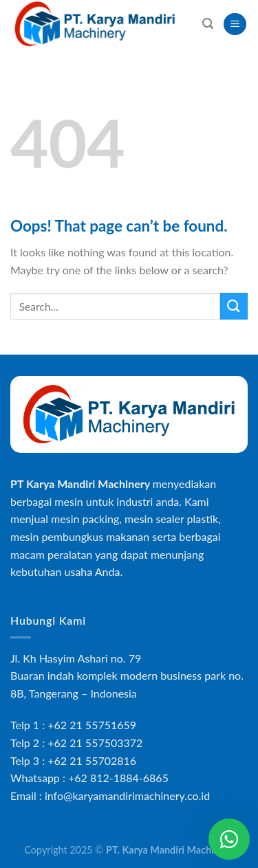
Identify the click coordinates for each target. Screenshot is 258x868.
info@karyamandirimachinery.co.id (127, 795)
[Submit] (234, 306)
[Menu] (235, 24)
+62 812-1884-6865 (118, 778)
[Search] (208, 24)
